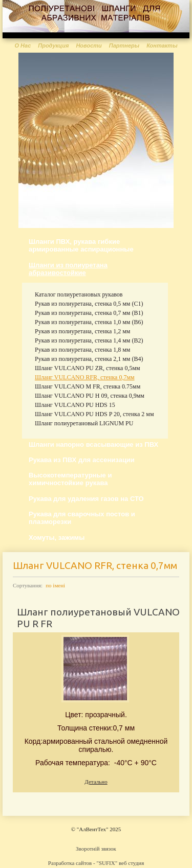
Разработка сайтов (70, 863)
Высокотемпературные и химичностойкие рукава (70, 479)
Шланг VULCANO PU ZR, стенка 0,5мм (88, 368)
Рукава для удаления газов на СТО (86, 499)
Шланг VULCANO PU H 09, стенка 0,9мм (90, 396)
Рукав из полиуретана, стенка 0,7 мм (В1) (89, 313)
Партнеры (124, 45)
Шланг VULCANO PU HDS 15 (75, 405)
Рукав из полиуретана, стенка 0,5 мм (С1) (89, 304)
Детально (96, 782)
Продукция (53, 45)
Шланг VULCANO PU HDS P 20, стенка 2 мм (94, 414)
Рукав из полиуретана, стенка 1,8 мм (82, 350)
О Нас (23, 45)
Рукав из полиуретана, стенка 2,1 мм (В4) (89, 359)
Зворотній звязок (96, 849)
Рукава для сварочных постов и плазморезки (82, 518)
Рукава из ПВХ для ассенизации (82, 460)
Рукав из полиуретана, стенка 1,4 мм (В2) (89, 340)
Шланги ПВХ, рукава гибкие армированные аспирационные (81, 245)
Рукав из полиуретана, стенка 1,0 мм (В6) (89, 322)
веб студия (131, 863)
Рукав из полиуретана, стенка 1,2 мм (82, 331)
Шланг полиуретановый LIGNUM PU (84, 423)
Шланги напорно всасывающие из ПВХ (93, 444)
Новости (89, 45)
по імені (55, 585)
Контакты (162, 45)
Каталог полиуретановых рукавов (79, 294)
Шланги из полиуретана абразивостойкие (68, 269)
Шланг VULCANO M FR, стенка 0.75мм (88, 386)
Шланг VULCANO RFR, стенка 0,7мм (85, 377)
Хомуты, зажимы (57, 538)
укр (157, 10)
